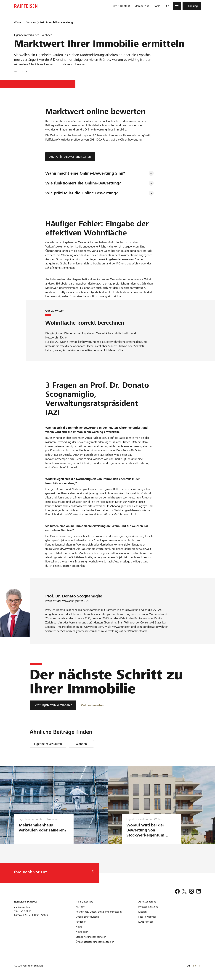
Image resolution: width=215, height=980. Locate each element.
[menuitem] (121, 6)
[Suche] (168, 6)
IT (200, 966)
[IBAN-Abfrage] (146, 922)
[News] (79, 927)
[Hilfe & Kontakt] (84, 902)
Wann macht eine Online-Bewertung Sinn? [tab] (86, 173)
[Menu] (177, 6)
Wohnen (81, 744)
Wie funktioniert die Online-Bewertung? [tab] (84, 183)
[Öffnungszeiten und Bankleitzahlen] (95, 942)
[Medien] (142, 912)
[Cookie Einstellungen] (87, 917)
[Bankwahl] (53, 873)
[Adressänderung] (147, 902)
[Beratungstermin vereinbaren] (53, 705)
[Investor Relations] (148, 907)
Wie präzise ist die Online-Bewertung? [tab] (82, 193)
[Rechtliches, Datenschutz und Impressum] (99, 912)
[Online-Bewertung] (93, 705)
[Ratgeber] (81, 922)
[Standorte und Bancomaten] (91, 937)
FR (195, 966)
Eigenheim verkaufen (48, 744)
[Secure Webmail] (147, 917)
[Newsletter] (82, 932)
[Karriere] (80, 907)
